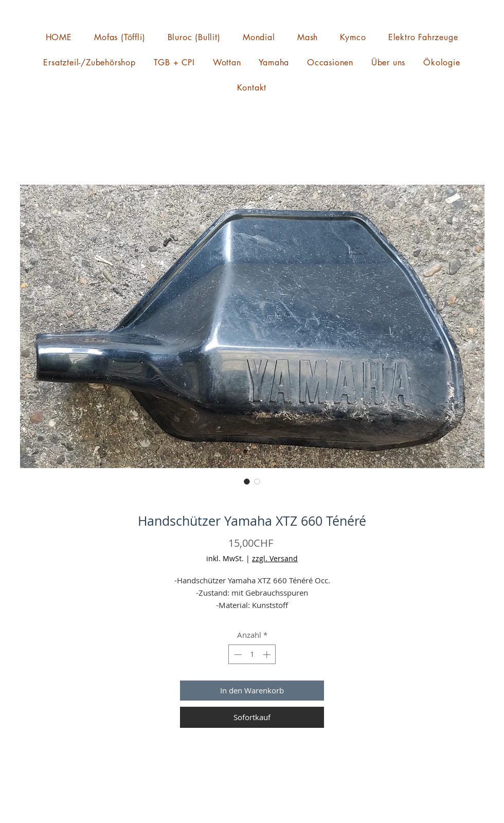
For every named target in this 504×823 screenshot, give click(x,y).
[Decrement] (237, 655)
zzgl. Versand (275, 558)
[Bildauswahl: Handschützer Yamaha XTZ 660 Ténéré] (247, 481)
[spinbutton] (252, 655)
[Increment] (268, 655)
